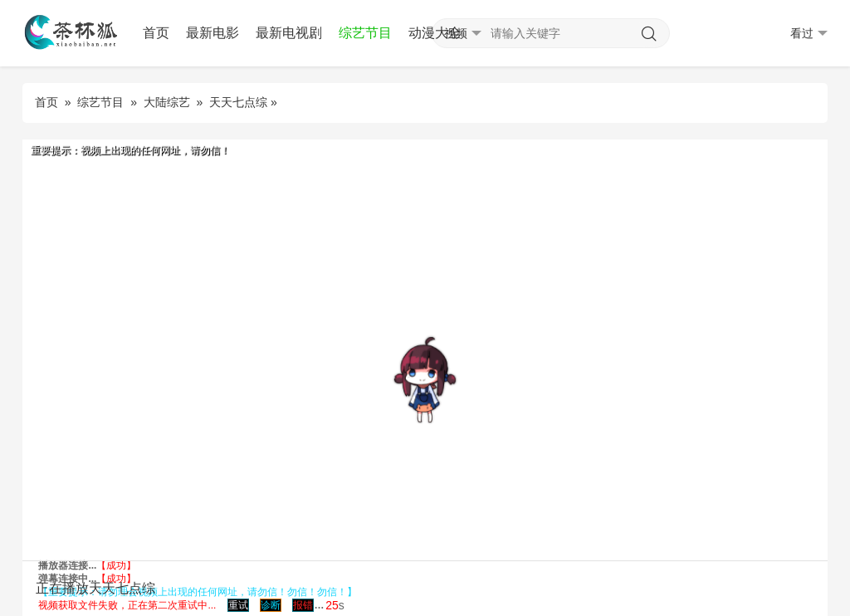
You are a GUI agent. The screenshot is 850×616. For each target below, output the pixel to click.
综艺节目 (365, 33)
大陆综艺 (167, 102)
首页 (156, 33)
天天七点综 (238, 102)
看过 (809, 34)
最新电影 (212, 33)
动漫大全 (435, 33)
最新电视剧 (289, 33)
